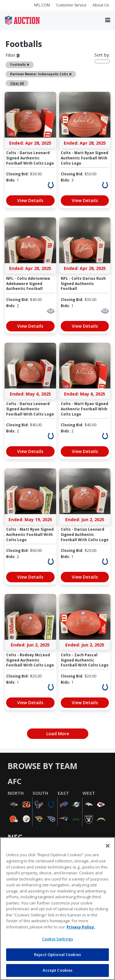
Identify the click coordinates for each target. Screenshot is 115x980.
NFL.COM (42, 5)
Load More (58, 734)
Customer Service (71, 5)
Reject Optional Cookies (57, 955)
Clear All (17, 83)
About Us (101, 5)
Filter (13, 55)
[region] (57, 909)
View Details (30, 200)
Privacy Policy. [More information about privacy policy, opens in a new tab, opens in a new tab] (81, 927)
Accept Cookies (58, 970)
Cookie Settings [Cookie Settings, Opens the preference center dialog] (57, 939)
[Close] (108, 846)
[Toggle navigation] (108, 20)
